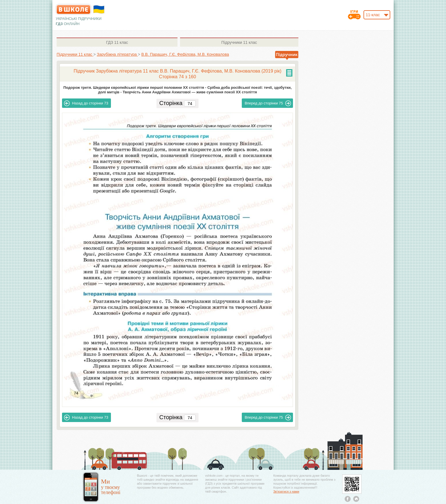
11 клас (117, 42)
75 (268, 103)
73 (86, 103)
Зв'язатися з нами (286, 491)
